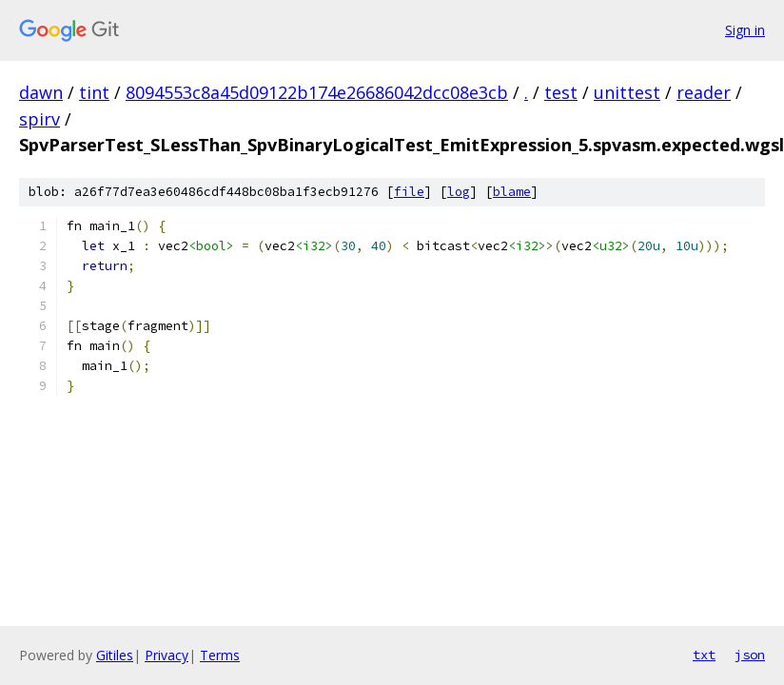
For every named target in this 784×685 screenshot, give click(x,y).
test (561, 92)
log (459, 192)
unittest (627, 92)
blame (512, 192)
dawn (41, 92)
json (750, 655)
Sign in (745, 30)
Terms (220, 655)
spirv (39, 119)
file (409, 192)
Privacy (167, 655)
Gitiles (115, 655)
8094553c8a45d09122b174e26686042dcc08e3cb (317, 92)
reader (704, 92)
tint (94, 92)
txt (704, 655)
